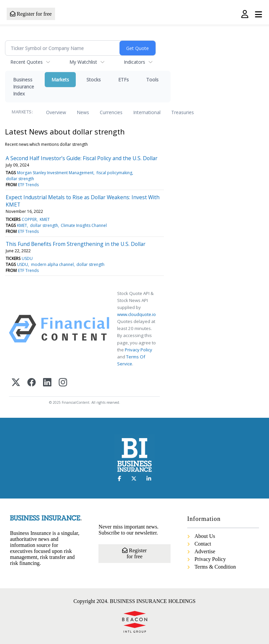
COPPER (29, 219)
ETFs (123, 80)
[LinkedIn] (47, 383)
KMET (45, 219)
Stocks (94, 80)
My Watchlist (83, 62)
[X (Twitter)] (16, 383)
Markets (60, 80)
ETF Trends (28, 185)
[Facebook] (32, 383)
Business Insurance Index (24, 87)
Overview (56, 112)
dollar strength (20, 179)
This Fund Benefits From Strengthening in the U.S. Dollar (76, 244)
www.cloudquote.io (137, 314)
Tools (152, 80)
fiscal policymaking (114, 173)
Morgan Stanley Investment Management (55, 173)
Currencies (111, 112)
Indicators (134, 62)
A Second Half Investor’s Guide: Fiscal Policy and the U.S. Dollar (82, 158)
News (83, 112)
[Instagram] (63, 383)
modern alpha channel (52, 264)
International (147, 112)
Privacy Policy (139, 350)
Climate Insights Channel (84, 225)
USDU (27, 258)
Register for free (31, 14)
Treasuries (183, 112)
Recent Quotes (27, 62)
